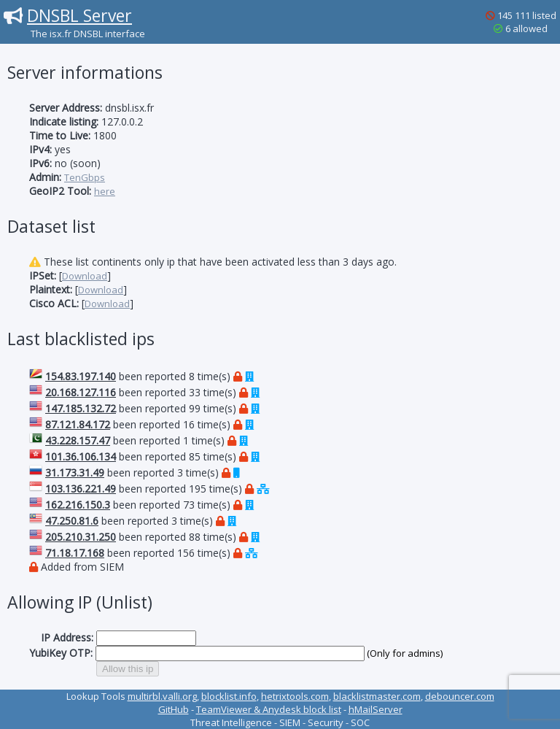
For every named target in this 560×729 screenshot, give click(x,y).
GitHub (174, 709)
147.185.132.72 (81, 408)
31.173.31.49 (75, 472)
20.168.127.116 (81, 392)
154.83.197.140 (81, 376)
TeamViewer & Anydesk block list (269, 709)
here (105, 191)
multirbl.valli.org (162, 696)
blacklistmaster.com (377, 696)
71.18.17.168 (75, 553)
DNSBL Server (79, 15)
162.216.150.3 (78, 505)
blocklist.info (229, 696)
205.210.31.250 (81, 537)
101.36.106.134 (81, 456)
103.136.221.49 (81, 489)
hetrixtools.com (295, 696)
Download (85, 276)
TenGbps (85, 177)
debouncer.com (460, 696)
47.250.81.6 (72, 521)
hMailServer (376, 709)
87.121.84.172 (78, 424)
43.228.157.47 (78, 440)
